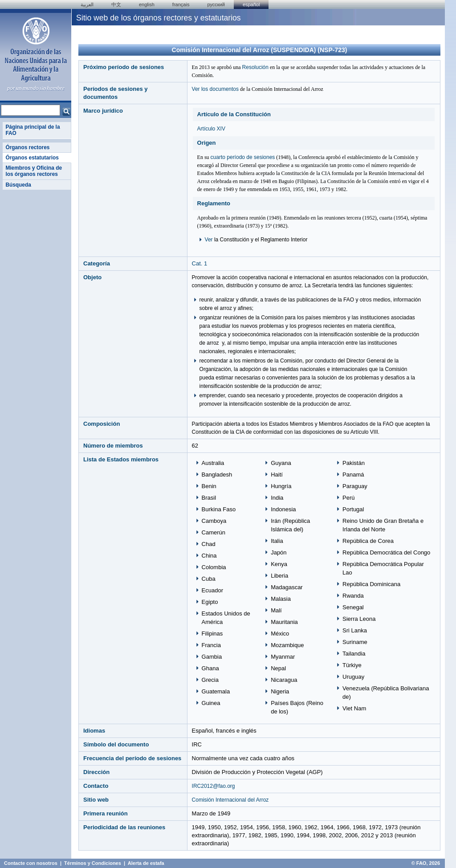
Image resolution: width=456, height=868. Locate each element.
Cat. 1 (200, 263)
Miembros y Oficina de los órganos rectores (34, 171)
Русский (216, 4)
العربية (87, 4)
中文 (116, 4)
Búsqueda (18, 185)
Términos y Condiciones (93, 863)
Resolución (255, 67)
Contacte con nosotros (31, 863)
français (181, 4)
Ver (209, 240)
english (147, 4)
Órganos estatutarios (32, 158)
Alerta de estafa (146, 863)
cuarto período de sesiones (243, 157)
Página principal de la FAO (33, 130)
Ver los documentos (215, 89)
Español (251, 4)
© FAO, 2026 (426, 863)
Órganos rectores (27, 147)
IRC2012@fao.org (214, 786)
